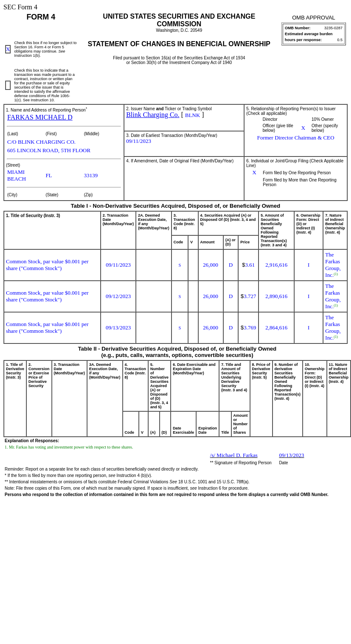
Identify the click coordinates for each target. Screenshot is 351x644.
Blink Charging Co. (153, 115)
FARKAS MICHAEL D (40, 117)
